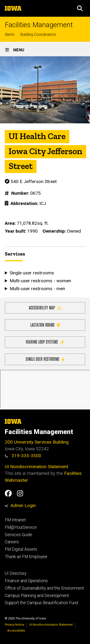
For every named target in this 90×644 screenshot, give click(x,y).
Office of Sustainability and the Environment (44, 588)
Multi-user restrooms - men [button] (37, 288)
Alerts (10, 34)
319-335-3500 (23, 456)
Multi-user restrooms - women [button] (40, 281)
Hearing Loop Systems (45, 342)
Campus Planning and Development (37, 596)
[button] (80, 8)
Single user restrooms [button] (32, 273)
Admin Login (23, 505)
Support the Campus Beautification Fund (41, 603)
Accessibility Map (45, 307)
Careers (12, 542)
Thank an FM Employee (26, 557)
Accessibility (16, 631)
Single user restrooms (45, 359)
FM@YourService (21, 527)
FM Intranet (15, 520)
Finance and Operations (26, 581)
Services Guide (18, 535)
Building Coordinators (38, 34)
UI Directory (16, 573)
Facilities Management (39, 25)
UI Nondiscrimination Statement (36, 467)
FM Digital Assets (21, 549)
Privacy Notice (15, 625)
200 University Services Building (37, 442)
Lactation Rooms (45, 324)
